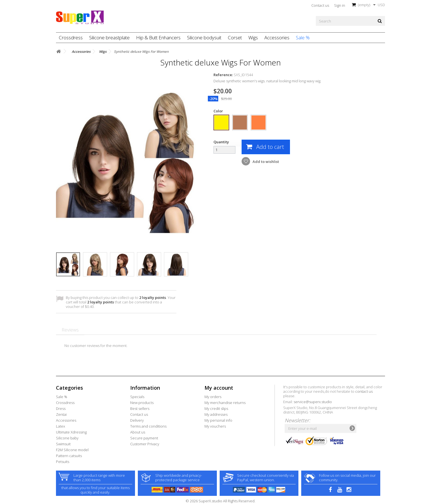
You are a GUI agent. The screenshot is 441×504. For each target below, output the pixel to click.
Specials (137, 397)
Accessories (277, 38)
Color (219, 111)
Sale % (303, 38)
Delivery (137, 420)
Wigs (253, 38)
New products (142, 403)
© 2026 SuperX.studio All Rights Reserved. (220, 501)
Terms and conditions (148, 426)
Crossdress (71, 38)
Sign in (340, 5)
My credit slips (216, 408)
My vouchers (215, 426)
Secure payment (144, 438)
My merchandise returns (225, 403)
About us (138, 432)
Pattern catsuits (69, 456)
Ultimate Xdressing (71, 432)
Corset (235, 38)
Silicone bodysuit (204, 38)
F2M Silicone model (72, 450)
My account (219, 388)
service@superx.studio (313, 402)
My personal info (218, 420)
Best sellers (140, 408)
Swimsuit (63, 444)
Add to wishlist (265, 162)
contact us (364, 391)
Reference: (223, 75)
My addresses (216, 414)
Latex (60, 426)
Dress (61, 408)
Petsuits (63, 462)
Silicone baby (67, 438)
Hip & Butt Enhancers (158, 38)
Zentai (61, 414)
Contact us (320, 5)
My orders (213, 397)
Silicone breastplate (109, 38)
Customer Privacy (145, 444)
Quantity (221, 142)
